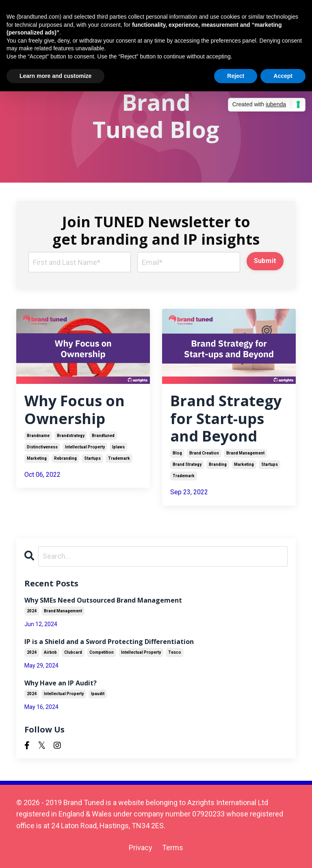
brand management (245, 453)
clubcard (73, 652)
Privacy (141, 848)
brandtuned (103, 436)
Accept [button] (283, 76)
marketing (37, 458)
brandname (38, 436)
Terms (173, 848)
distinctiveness (42, 447)
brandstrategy (71, 436)
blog (177, 453)
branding (218, 464)
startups (92, 458)
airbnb (50, 652)
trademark (119, 458)
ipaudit (98, 694)
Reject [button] (236, 76)
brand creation (204, 453)
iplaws (118, 447)
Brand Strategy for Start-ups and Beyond (226, 418)
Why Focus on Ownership (75, 409)
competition (102, 652)
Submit (265, 261)
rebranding (65, 458)
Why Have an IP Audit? (61, 683)
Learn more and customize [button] (55, 76)
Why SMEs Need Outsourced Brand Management (103, 600)
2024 (32, 611)
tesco (175, 652)
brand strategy (187, 464)
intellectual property (85, 447)
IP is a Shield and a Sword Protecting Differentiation (109, 642)
